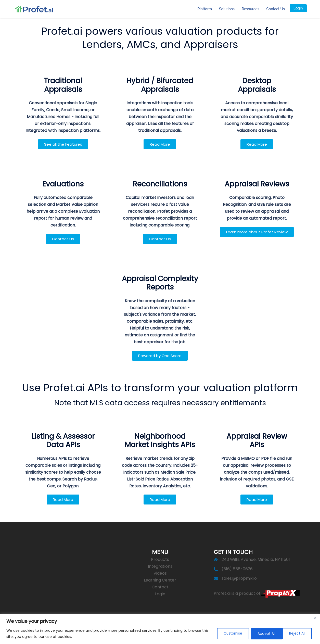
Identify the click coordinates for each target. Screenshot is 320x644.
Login (298, 8)
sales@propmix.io (239, 578)
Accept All (297, 634)
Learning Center (160, 580)
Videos (160, 573)
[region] (160, 629)
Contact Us (276, 9)
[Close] (315, 618)
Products (160, 559)
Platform (205, 9)
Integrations (160, 566)
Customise (229, 634)
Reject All (264, 634)
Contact (160, 587)
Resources (251, 9)
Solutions (227, 9)
